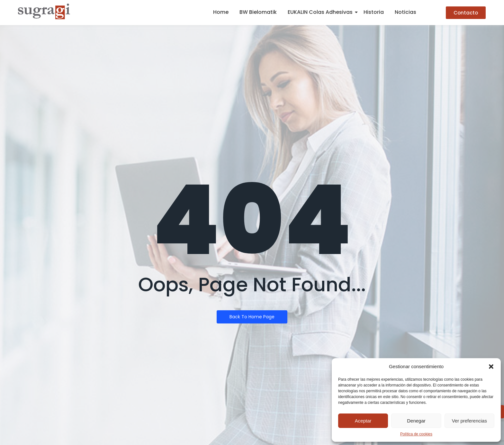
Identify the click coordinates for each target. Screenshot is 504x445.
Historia (374, 12)
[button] (491, 367)
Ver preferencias (469, 421)
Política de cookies (416, 434)
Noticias (405, 12)
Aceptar (363, 421)
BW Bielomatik (258, 12)
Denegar (416, 421)
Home (221, 12)
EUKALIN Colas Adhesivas (321, 12)
